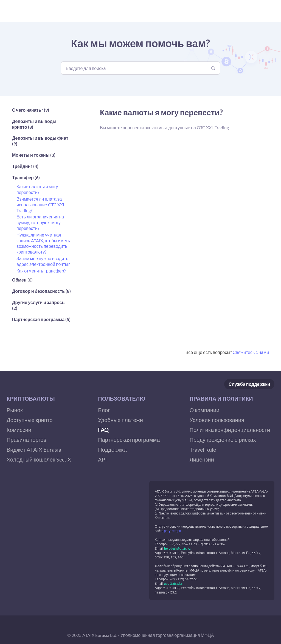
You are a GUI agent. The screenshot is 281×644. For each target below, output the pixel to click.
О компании (205, 410)
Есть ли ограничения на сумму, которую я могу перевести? (40, 222)
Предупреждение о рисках (223, 440)
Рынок (15, 410)
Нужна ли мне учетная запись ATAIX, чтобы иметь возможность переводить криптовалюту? (43, 243)
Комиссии (19, 430)
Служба (249, 384)
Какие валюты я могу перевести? (37, 189)
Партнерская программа (129, 440)
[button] (42, 112)
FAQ (103, 430)
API (102, 459)
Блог (104, 410)
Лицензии (202, 459)
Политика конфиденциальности (230, 430)
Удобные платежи (120, 420)
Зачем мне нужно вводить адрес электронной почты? (43, 261)
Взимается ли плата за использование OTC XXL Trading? (41, 205)
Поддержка (112, 449)
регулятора (172, 531)
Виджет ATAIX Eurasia (34, 449)
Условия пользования (217, 420)
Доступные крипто (30, 420)
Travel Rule (203, 449)
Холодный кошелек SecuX (39, 459)
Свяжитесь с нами (251, 352)
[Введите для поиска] (140, 68)
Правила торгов (26, 440)
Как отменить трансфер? (41, 271)
